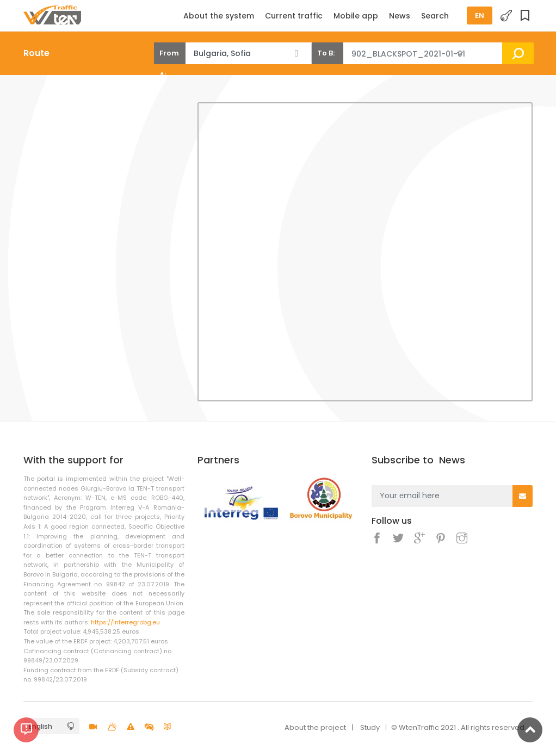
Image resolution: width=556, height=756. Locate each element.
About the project (315, 727)
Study (370, 727)
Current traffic (294, 16)
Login (506, 16)
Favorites (527, 16)
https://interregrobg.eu (125, 622)
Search (435, 16)
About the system (219, 16)
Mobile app (356, 16)
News (400, 16)
